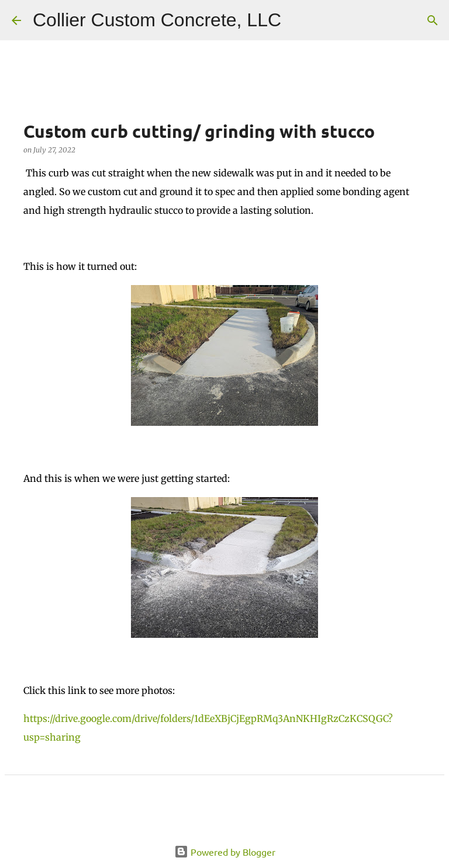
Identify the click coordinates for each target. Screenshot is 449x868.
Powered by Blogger (225, 852)
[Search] (298, 20)
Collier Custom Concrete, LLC (157, 20)
